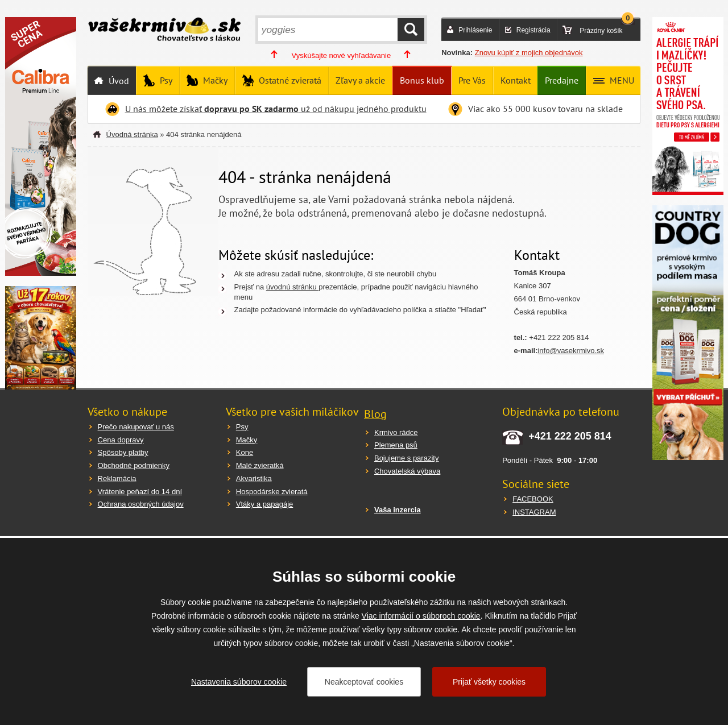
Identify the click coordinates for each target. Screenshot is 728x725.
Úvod (118, 81)
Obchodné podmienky (134, 465)
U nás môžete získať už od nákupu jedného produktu (276, 109)
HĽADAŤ (411, 30)
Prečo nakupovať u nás (136, 427)
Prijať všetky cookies (489, 682)
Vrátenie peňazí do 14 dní (140, 492)
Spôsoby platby (123, 452)
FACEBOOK (533, 499)
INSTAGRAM (534, 512)
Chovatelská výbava (407, 471)
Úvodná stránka (132, 134)
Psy (165, 80)
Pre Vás (472, 80)
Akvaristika (254, 478)
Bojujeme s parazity (406, 458)
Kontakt (516, 80)
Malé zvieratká (260, 465)
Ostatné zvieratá (289, 80)
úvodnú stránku (293, 287)
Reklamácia (117, 478)
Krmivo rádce (396, 432)
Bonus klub (422, 80)
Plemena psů (396, 445)
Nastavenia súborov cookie (239, 682)
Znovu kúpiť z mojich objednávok (529, 53)
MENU (621, 80)
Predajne (562, 80)
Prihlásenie (475, 30)
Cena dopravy (121, 440)
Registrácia (533, 30)
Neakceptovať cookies (364, 682)
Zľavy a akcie (360, 80)
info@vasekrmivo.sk (571, 351)
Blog (375, 414)
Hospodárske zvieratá (272, 492)
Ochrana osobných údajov (141, 504)
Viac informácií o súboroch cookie (421, 616)
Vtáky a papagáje (264, 504)
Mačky (214, 80)
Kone (245, 452)
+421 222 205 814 (570, 436)
